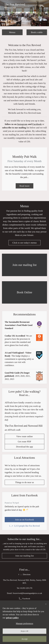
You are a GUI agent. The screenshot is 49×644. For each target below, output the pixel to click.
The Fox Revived (15, 4)
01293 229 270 (26, 588)
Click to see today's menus (24, 243)
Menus (12, 32)
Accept (24, 639)
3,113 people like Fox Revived (24, 526)
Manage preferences (24, 623)
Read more (24, 186)
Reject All (25, 631)
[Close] (46, 604)
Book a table (37, 32)
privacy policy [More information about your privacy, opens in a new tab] (12, 618)
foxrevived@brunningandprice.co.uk (27, 593)
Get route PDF (24, 441)
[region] (24, 622)
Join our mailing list (24, 556)
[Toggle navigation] (42, 6)
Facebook (37, 124)
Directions (24, 575)
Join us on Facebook (24, 520)
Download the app (24, 447)
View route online (25, 436)
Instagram (22, 124)
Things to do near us (25, 482)
